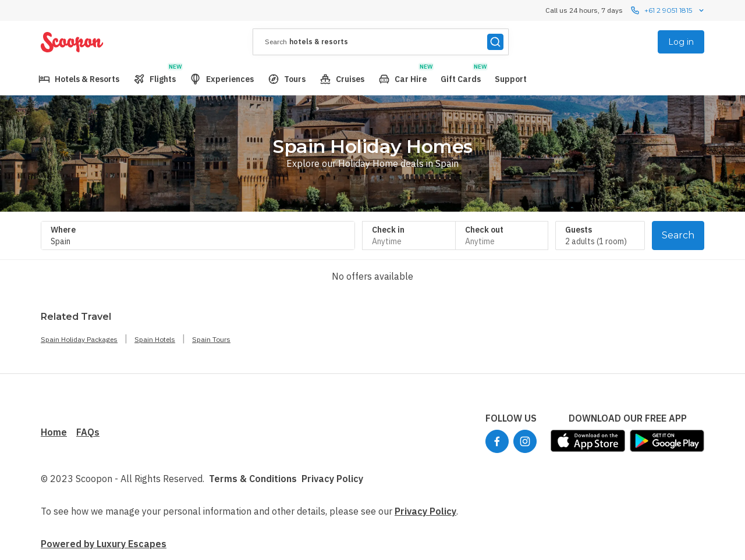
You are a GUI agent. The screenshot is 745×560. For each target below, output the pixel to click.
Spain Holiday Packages (79, 339)
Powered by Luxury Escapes (104, 544)
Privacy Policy (332, 479)
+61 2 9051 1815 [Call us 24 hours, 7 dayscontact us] (668, 10)
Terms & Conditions (253, 479)
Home (54, 432)
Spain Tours (211, 339)
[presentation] (381, 42)
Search (678, 235)
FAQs (88, 432)
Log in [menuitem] (681, 42)
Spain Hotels (155, 339)
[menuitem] (79, 79)
